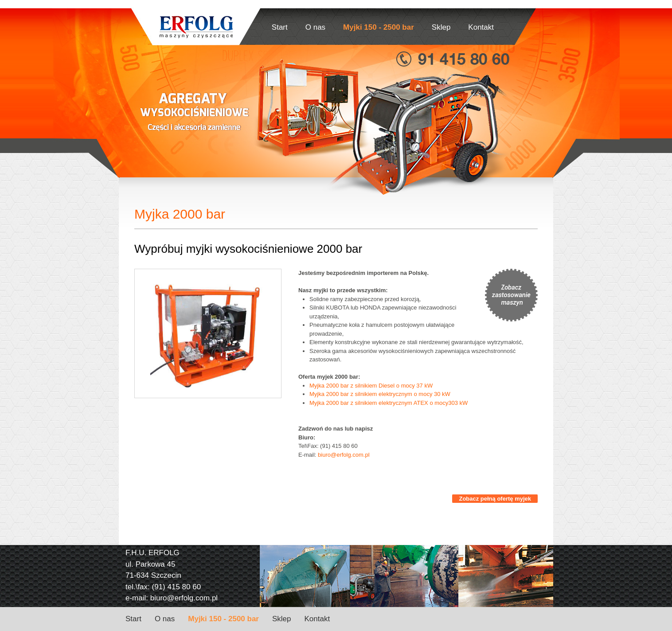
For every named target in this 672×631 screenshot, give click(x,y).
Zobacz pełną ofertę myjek (495, 499)
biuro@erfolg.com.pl (344, 455)
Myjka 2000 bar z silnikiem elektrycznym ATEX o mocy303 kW (389, 403)
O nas (315, 27)
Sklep (441, 27)
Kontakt (481, 27)
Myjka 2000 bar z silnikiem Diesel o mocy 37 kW (371, 386)
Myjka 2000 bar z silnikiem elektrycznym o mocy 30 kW (380, 394)
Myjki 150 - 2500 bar (379, 27)
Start (280, 27)
